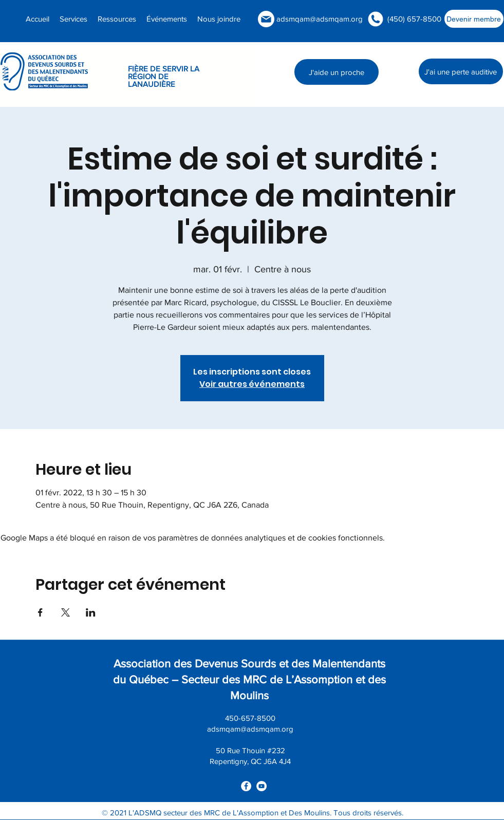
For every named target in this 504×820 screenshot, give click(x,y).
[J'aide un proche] (337, 72)
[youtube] (262, 786)
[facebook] (246, 786)
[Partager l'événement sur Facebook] (40, 612)
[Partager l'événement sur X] (66, 612)
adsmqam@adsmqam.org (320, 19)
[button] (117, 19)
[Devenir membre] (474, 19)
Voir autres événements (252, 384)
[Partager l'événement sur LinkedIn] (91, 612)
